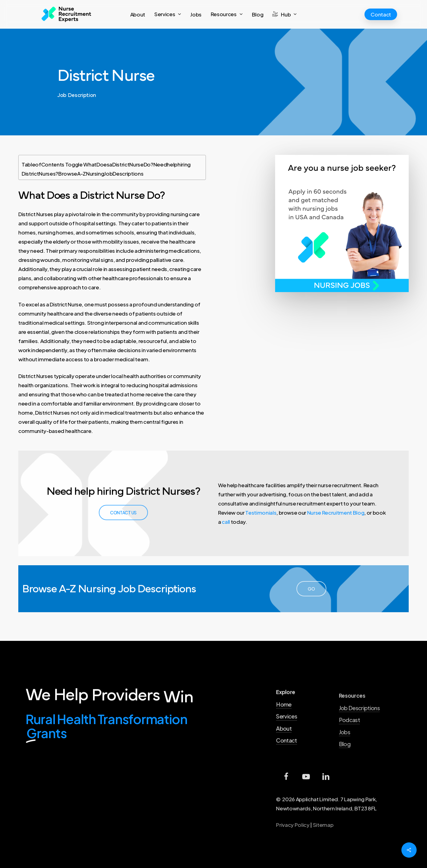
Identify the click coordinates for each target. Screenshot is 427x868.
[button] (123, 513)
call (226, 522)
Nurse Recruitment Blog (336, 513)
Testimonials (261, 513)
